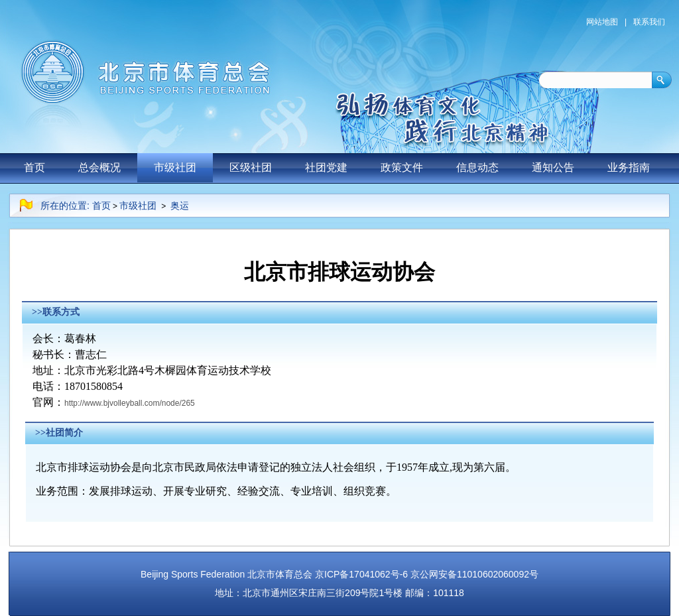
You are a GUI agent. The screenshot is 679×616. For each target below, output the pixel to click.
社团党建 (326, 167)
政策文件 (402, 167)
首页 (34, 167)
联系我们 (649, 22)
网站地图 (602, 22)
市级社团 (175, 167)
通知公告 (553, 167)
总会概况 (99, 167)
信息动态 (477, 167)
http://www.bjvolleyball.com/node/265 (130, 403)
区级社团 (251, 167)
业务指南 (629, 167)
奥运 (180, 206)
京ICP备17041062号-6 (361, 574)
